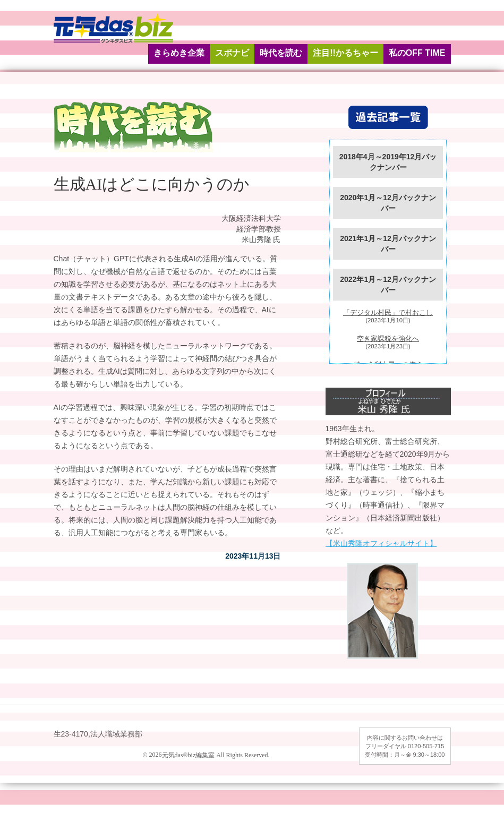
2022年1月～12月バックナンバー (388, 285)
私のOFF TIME (417, 53)
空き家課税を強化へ (388, 339)
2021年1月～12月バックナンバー (388, 244)
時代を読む (281, 53)
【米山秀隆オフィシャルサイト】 (381, 543)
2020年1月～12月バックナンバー (388, 203)
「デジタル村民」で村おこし (388, 313)
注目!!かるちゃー (345, 53)
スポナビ (232, 53)
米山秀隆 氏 (261, 239)
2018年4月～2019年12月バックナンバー (388, 162)
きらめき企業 (179, 53)
